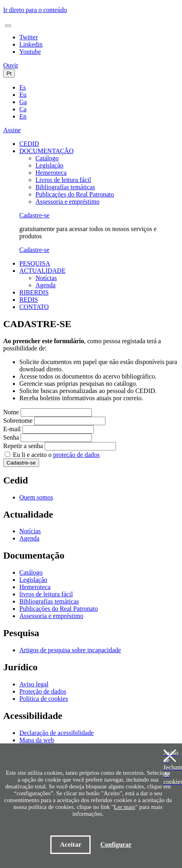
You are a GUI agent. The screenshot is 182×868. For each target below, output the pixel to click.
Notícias (46, 278)
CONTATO (34, 307)
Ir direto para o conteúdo (35, 10)
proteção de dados (77, 455)
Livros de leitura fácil (63, 180)
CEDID (29, 144)
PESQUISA (35, 263)
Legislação (49, 165)
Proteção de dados (43, 691)
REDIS (29, 300)
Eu (23, 95)
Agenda (45, 285)
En (23, 116)
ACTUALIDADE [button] (42, 271)
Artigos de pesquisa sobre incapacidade (70, 650)
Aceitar (70, 844)
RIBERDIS (34, 292)
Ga (23, 102)
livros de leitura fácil (46, 594)
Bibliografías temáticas (65, 187)
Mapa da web (37, 740)
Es (23, 87)
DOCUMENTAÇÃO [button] (47, 151)
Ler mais (125, 807)
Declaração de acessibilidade (57, 733)
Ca (23, 109)
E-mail (12, 429)
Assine (12, 130)
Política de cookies (44, 699)
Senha (11, 437)
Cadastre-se (34, 215)
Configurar (116, 844)
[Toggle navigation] (8, 26)
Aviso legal (34, 684)
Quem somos (36, 497)
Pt (9, 73)
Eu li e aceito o (56, 455)
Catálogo (47, 158)
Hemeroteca (51, 173)
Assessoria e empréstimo (67, 202)
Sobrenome (18, 421)
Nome (11, 412)
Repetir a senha (23, 446)
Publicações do (75, 194)
